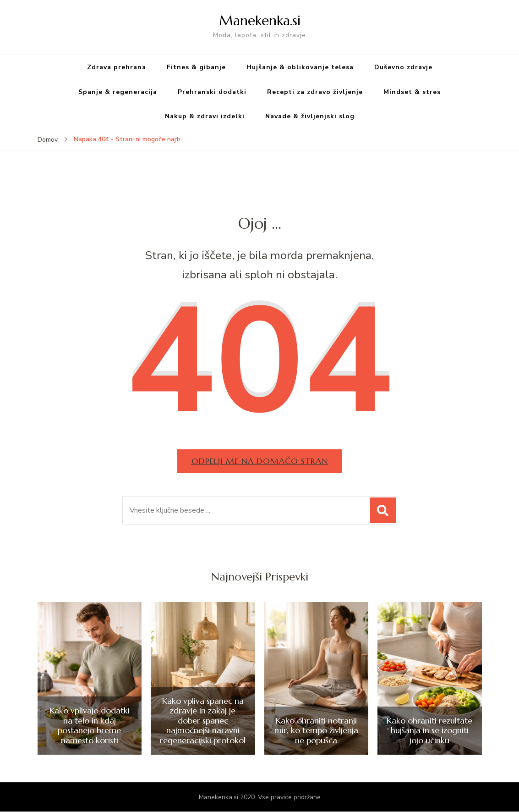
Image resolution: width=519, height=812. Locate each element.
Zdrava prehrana (117, 67)
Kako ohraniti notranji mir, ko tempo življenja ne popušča (316, 731)
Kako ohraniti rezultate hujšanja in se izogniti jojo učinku (429, 731)
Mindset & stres (412, 92)
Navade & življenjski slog (310, 116)
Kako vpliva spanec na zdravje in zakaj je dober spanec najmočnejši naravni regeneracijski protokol (203, 721)
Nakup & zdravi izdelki (205, 116)
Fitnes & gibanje (196, 67)
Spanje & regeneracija (118, 92)
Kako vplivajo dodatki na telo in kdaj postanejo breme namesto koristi (90, 725)
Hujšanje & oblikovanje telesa (300, 67)
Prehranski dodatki (212, 92)
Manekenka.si (260, 20)
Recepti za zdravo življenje (315, 92)
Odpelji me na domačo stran (260, 461)
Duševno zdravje (403, 67)
